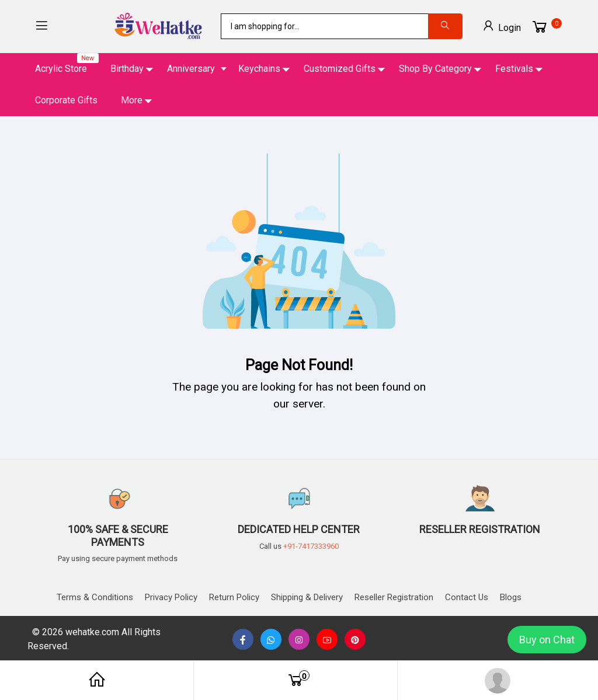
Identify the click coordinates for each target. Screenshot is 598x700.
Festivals (514, 69)
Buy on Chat (547, 640)
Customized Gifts (340, 69)
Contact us (467, 597)
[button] (42, 27)
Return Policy (234, 597)
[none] (327, 640)
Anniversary (191, 69)
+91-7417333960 (311, 546)
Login (501, 26)
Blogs (511, 597)
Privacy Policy (171, 597)
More (132, 100)
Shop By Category (435, 69)
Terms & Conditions (95, 597)
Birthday (127, 69)
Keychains (259, 69)
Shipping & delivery (307, 597)
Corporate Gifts (66, 100)
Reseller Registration (394, 597)
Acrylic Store (67, 64)
